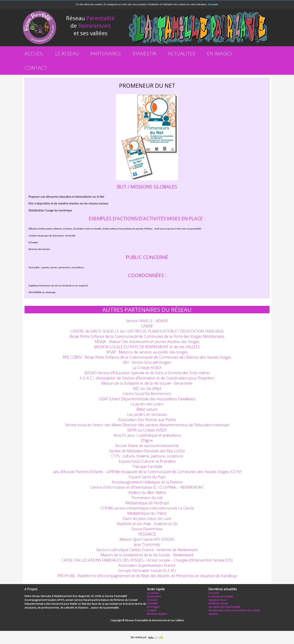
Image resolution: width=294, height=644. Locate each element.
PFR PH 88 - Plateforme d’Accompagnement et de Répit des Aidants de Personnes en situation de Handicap (147, 576)
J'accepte (213, 4)
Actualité (152, 603)
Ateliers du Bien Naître (147, 492)
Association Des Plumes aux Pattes (147, 420)
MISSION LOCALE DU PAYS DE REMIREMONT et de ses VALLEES (147, 347)
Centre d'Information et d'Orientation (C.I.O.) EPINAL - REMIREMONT (147, 487)
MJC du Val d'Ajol (147, 388)
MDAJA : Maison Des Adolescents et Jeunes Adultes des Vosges (147, 342)
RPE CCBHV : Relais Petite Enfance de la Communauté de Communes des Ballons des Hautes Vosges (147, 357)
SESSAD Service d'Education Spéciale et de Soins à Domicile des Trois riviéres (147, 373)
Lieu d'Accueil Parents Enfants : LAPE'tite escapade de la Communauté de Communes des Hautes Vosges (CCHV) (147, 472)
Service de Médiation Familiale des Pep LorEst (147, 451)
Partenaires (154, 596)
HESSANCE (147, 534)
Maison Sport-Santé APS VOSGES (147, 539)
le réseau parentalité (221, 596)
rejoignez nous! (218, 600)
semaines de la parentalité (224, 607)
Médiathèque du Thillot (147, 513)
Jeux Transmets (147, 544)
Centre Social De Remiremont (147, 394)
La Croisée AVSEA (147, 368)
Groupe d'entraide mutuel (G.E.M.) (147, 570)
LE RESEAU (67, 53)
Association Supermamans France (147, 565)
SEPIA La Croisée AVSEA (147, 430)
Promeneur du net (147, 498)
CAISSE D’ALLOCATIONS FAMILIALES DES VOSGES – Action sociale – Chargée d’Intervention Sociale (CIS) (147, 560)
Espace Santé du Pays (147, 477)
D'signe (147, 440)
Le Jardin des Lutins (147, 404)
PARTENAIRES (106, 53)
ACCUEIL (34, 53)
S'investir (214, 593)
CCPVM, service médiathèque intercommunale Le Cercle (147, 508)
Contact (152, 610)
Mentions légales (157, 614)
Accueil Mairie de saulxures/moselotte (147, 446)
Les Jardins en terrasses (147, 414)
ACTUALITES (182, 53)
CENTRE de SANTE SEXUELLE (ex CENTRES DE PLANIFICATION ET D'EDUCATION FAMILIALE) (147, 331)
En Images (153, 607)
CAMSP (147, 326)
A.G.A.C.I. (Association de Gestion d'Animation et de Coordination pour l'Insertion (147, 378)
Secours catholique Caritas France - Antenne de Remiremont (147, 550)
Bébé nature (147, 409)
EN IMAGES (219, 53)
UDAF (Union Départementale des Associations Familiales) (147, 399)
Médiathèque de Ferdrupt (147, 503)
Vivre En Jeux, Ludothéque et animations (147, 435)
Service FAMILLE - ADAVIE (147, 321)
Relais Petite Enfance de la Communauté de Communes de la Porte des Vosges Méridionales (147, 336)
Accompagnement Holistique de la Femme (147, 482)
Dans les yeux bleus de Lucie (147, 518)
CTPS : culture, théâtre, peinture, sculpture (147, 456)
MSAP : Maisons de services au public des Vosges (147, 352)
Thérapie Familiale (147, 466)
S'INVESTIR (144, 53)
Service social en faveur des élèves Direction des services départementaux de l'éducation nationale (147, 425)
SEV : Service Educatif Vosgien (147, 362)
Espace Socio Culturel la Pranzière (147, 461)
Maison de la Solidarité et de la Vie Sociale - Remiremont (147, 555)
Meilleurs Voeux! (218, 603)
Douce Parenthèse (147, 529)
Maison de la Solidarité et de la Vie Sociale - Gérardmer (147, 383)
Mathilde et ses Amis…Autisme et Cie (147, 524)
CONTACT (36, 68)
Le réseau (153, 593)
